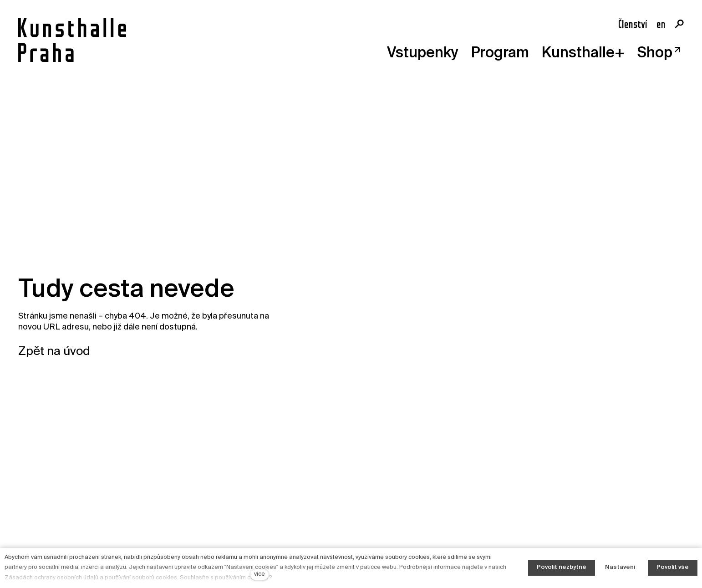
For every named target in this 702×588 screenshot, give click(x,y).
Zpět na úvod (54, 352)
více (259, 574)
